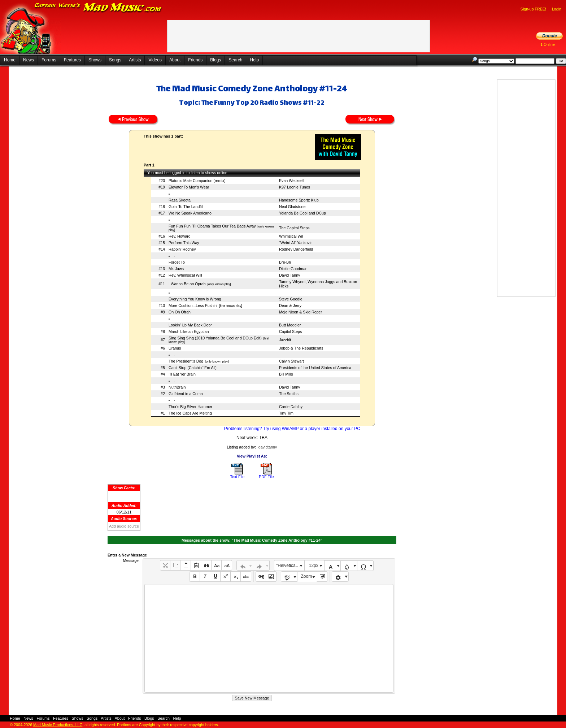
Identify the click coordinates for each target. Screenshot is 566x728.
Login (557, 9)
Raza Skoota (180, 200)
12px (314, 565)
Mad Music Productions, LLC (58, 725)
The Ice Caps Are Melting (190, 413)
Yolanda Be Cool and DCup (302, 213)
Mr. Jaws (176, 269)
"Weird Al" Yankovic (296, 243)
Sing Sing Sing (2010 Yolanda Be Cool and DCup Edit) (215, 338)
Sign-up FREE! (533, 9)
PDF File (266, 477)
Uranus (175, 348)
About (175, 60)
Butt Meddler (290, 325)
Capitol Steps (290, 331)
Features (72, 60)
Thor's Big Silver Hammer (190, 407)
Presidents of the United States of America (315, 368)
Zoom (307, 576)
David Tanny (289, 275)
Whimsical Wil (291, 236)
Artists (135, 60)
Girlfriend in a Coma (186, 394)
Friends (195, 60)
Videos (155, 60)
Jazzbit (285, 340)
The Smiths (289, 394)
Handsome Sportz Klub (299, 200)
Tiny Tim (286, 413)
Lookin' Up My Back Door (190, 325)
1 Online (548, 44)
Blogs (215, 60)
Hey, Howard (180, 236)
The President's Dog (186, 361)
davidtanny (268, 447)
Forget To (177, 262)
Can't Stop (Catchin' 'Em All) (193, 368)
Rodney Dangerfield (296, 249)
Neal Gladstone (292, 207)
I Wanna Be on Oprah (187, 284)
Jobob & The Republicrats (301, 348)
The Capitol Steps (294, 228)
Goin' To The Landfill (186, 207)
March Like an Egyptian (189, 331)
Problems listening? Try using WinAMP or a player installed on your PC (292, 429)
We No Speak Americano (190, 213)
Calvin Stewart (291, 361)
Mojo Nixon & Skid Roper (301, 312)
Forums (49, 60)
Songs (115, 60)
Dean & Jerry (290, 305)
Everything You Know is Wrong (195, 299)
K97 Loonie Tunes (295, 187)
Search (235, 60)
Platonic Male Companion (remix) (197, 181)
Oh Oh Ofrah (180, 312)
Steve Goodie (291, 299)
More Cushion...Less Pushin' (193, 305)
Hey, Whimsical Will (185, 275)
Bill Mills (286, 374)
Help (254, 60)
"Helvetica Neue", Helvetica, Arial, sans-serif (290, 565)
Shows (95, 60)
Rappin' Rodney (182, 249)
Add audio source (124, 526)
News (29, 60)
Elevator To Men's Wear (189, 187)
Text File (237, 477)
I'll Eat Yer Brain (182, 374)
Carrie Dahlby (291, 407)
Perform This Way (184, 243)
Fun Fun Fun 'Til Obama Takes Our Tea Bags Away (212, 226)
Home (10, 60)
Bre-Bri (285, 262)
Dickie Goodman (293, 269)
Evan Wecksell (292, 181)
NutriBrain (177, 387)
